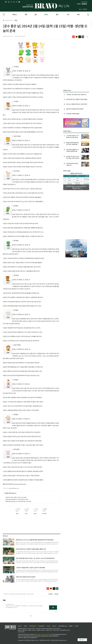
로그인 (80, 9)
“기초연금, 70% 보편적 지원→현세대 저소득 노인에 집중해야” (77, 95)
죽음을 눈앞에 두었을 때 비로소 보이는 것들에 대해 (72, 143)
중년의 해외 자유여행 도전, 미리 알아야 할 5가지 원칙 (17, 499)
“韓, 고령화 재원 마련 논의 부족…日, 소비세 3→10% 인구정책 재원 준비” (35, 558)
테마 (78, 14)
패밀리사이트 (82, 640)
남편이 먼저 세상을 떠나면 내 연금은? (26, 577)
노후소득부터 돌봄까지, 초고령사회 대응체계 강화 (72, 150)
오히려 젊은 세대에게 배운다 (73, 114)
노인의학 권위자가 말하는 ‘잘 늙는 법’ (72, 164)
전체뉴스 (15, 14)
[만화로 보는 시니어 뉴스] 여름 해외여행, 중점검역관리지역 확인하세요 (35, 540)
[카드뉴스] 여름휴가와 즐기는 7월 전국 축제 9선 (77, 104)
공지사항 (51, 594)
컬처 (57, 14)
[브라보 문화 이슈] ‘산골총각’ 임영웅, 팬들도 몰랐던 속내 (31, 549)
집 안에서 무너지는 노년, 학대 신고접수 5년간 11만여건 (73, 157)
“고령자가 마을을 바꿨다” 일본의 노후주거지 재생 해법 (30, 568)
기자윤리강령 (43, 634)
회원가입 (85, 9)
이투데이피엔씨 (27, 640)
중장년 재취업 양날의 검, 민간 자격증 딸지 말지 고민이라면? (18, 501)
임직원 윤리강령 (49, 634)
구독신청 (56, 594)
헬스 (36, 14)
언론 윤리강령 (37, 634)
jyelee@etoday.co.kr (14, 488)
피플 (26, 14)
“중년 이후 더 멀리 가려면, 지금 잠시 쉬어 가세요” (16, 497)
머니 (68, 14)
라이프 (46, 14)
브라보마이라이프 (8, 20)
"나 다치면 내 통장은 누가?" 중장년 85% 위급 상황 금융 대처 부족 (73, 136)
